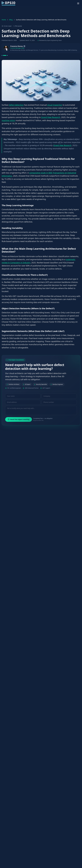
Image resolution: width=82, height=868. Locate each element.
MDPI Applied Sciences (36, 715)
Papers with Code (34, 448)
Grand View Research (51, 117)
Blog (11, 20)
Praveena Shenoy (17, 46)
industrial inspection (60, 840)
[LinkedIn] (24, 46)
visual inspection (55, 105)
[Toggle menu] (78, 3)
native (71, 823)
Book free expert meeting (19, 419)
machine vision (8, 120)
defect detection (16, 105)
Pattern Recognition (28, 534)
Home (4, 20)
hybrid (36, 579)
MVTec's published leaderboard (28, 493)
